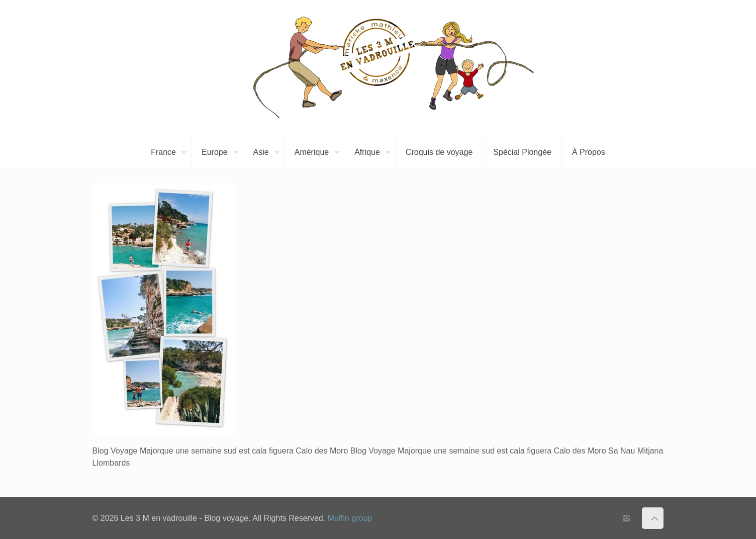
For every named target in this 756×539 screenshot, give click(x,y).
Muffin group (350, 518)
